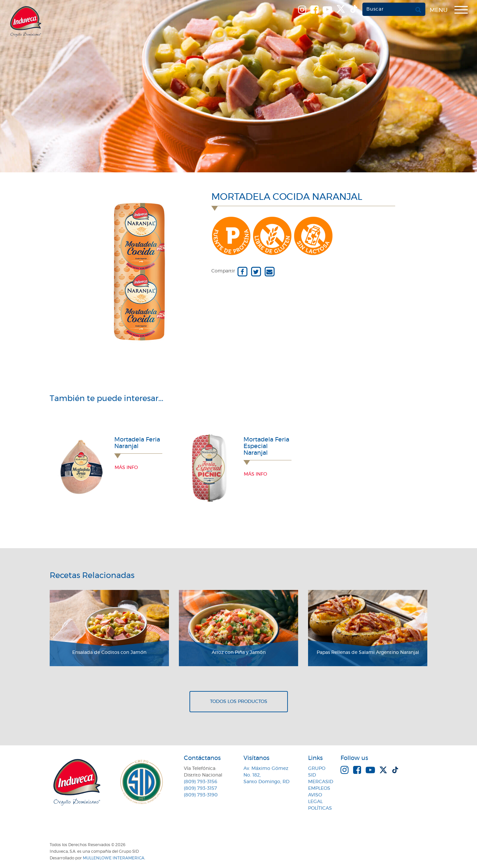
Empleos (319, 788)
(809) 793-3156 (201, 782)
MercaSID (321, 782)
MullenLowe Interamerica (114, 858)
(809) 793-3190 (201, 795)
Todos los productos (239, 702)
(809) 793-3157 (200, 788)
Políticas (320, 808)
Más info (126, 468)
